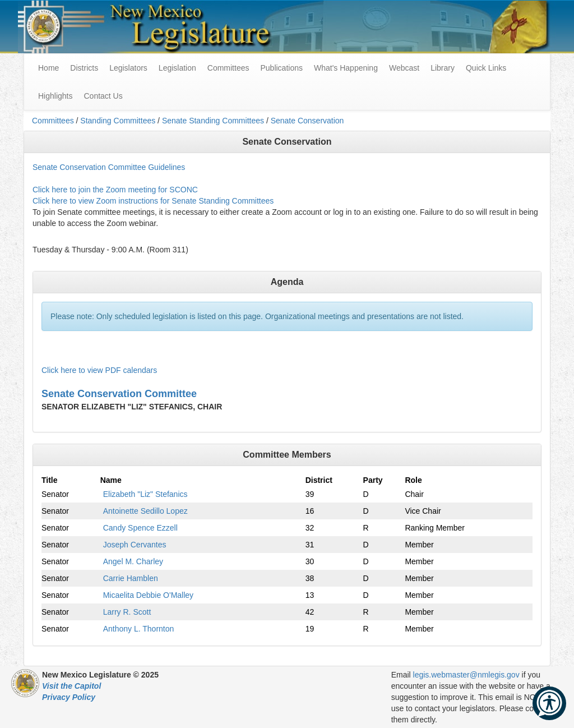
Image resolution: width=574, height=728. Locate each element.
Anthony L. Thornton (139, 629)
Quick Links (486, 68)
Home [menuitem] (48, 68)
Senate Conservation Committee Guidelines (109, 167)
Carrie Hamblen (131, 578)
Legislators (128, 68)
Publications (281, 68)
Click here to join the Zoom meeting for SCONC (115, 190)
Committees (228, 68)
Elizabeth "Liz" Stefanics (145, 494)
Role (413, 480)
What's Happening (346, 68)
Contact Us (103, 96)
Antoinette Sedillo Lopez (145, 511)
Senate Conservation (307, 121)
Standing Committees (118, 121)
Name (111, 480)
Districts (84, 68)
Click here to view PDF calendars (99, 370)
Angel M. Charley (133, 561)
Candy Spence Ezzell (140, 528)
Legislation (177, 68)
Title (50, 480)
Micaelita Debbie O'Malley (148, 595)
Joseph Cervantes (135, 545)
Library (443, 68)
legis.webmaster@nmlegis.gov (466, 675)
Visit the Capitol (71, 686)
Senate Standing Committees (213, 121)
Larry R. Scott (127, 612)
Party (373, 480)
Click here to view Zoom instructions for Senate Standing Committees (153, 201)
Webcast (404, 68)
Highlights (55, 96)
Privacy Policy (69, 697)
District (319, 480)
